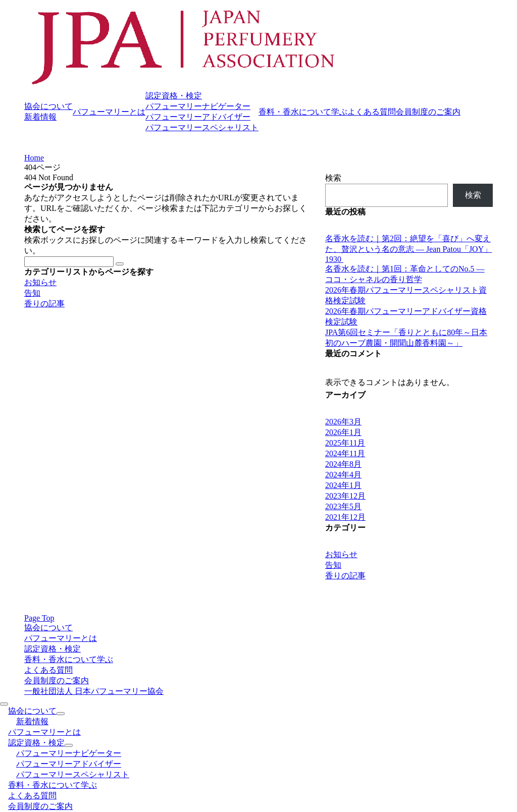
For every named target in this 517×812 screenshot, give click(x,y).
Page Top (39, 618)
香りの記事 (44, 304)
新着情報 (40, 117)
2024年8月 (343, 464)
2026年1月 (343, 432)
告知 (32, 293)
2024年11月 (345, 453)
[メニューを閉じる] (4, 704)
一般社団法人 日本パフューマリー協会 (94, 691)
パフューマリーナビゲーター (198, 106)
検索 (333, 178)
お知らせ (40, 282)
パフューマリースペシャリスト (202, 127)
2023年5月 (343, 506)
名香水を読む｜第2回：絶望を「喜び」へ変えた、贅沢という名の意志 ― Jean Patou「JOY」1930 (408, 249)
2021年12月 (345, 517)
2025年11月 (345, 443)
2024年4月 (343, 475)
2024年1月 (343, 485)
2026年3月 (343, 422)
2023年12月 (345, 496)
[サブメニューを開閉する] (61, 714)
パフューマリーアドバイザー (198, 117)
